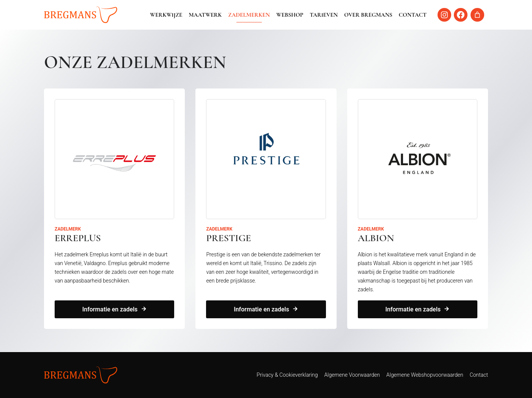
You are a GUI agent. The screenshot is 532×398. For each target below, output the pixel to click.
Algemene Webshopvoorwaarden (425, 375)
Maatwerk (205, 15)
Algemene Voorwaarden (352, 375)
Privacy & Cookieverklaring (287, 375)
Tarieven (324, 15)
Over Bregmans (368, 15)
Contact (413, 15)
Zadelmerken (249, 15)
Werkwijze (166, 15)
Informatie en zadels (110, 310)
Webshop (290, 15)
